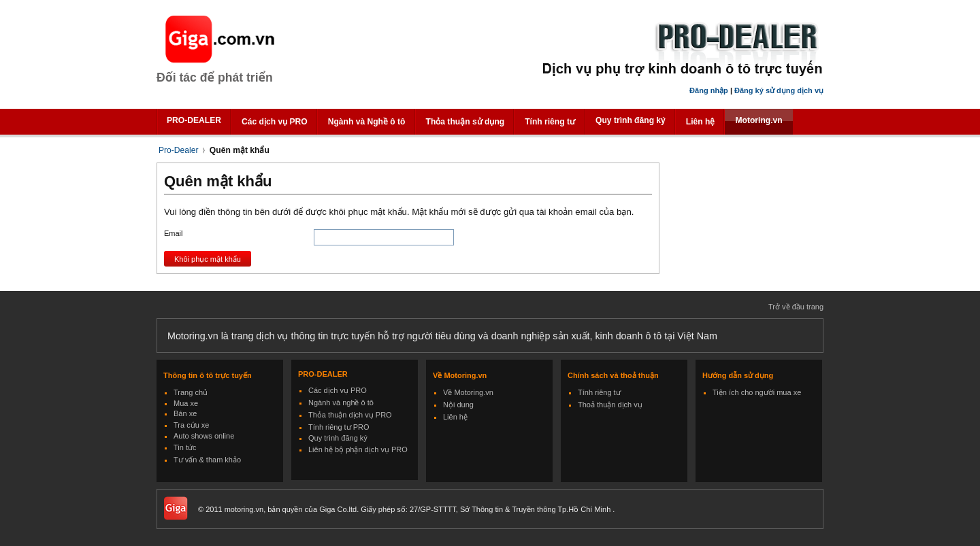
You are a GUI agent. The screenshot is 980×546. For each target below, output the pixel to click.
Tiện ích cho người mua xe (757, 392)
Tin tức (185, 447)
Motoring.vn (758, 120)
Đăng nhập (709, 90)
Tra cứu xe (191, 425)
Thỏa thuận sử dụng (465, 122)
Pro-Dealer (178, 150)
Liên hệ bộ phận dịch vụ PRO (358, 449)
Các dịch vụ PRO (275, 122)
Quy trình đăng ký (631, 120)
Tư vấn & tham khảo (207, 460)
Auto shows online (204, 436)
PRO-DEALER (194, 120)
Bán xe (185, 413)
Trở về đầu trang (796, 307)
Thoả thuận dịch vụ (610, 405)
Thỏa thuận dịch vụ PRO (350, 415)
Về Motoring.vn (468, 392)
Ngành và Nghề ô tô (367, 122)
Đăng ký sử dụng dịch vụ (779, 90)
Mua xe (186, 403)
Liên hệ (701, 122)
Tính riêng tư (550, 122)
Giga (222, 39)
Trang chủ (191, 392)
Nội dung (458, 405)
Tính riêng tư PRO (339, 427)
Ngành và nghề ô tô (341, 403)
